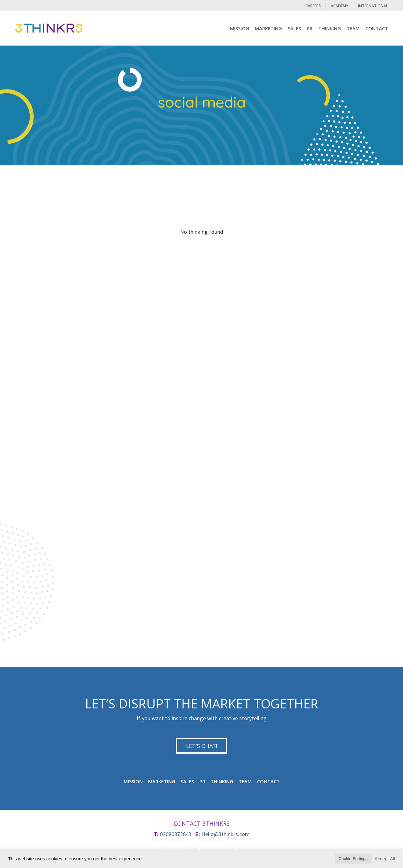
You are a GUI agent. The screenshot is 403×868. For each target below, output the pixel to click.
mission (240, 28)
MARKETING (268, 28)
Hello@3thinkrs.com (226, 834)
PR (310, 28)
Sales (294, 28)
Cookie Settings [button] (353, 859)
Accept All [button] (385, 859)
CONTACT (377, 28)
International (373, 6)
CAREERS (313, 6)
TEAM (353, 28)
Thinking (330, 28)
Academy (339, 6)
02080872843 (176, 834)
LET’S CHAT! (201, 746)
